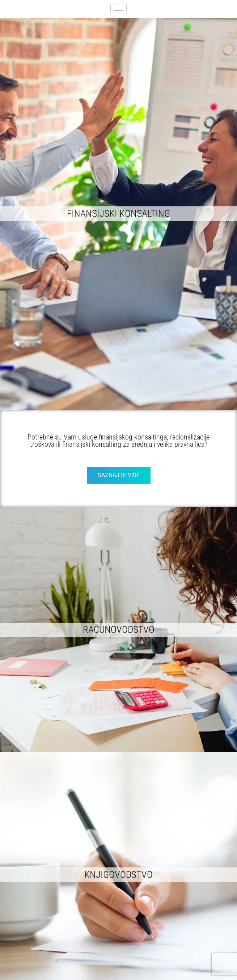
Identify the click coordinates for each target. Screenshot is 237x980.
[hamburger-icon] (118, 9)
